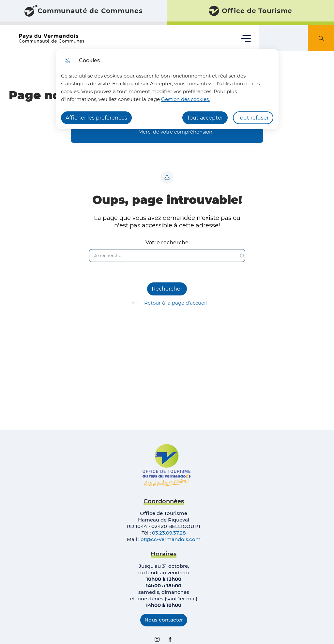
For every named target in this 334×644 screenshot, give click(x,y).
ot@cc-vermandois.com (171, 539)
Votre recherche (167, 243)
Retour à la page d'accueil (167, 303)
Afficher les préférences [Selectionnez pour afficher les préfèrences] (96, 118)
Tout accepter (205, 118)
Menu (246, 38)
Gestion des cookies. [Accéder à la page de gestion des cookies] (185, 99)
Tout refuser (253, 118)
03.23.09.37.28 (169, 533)
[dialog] (167, 89)
